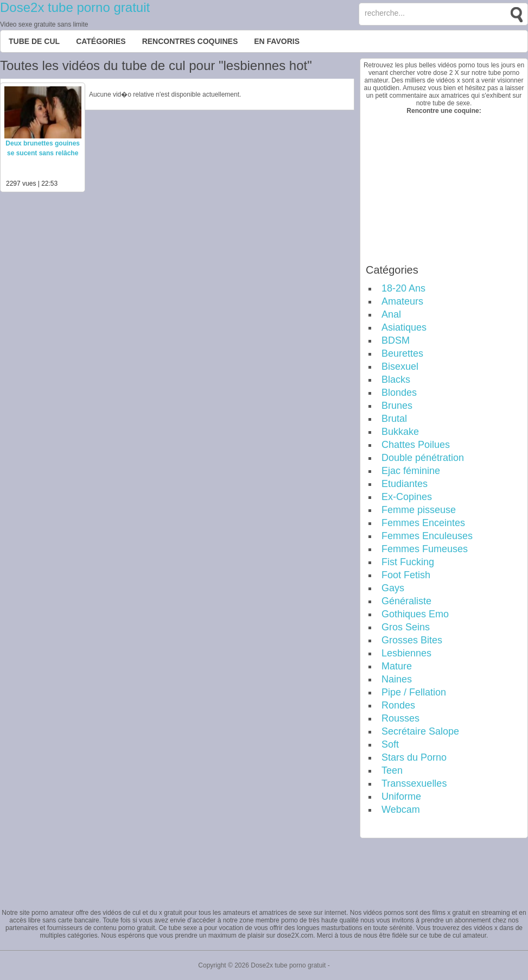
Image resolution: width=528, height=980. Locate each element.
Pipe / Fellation (414, 692)
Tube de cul (34, 41)
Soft (390, 744)
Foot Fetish (406, 575)
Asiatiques (404, 327)
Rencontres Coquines (190, 41)
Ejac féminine (411, 471)
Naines (397, 679)
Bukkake (400, 432)
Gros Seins (406, 627)
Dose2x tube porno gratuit (75, 7)
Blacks (396, 380)
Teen (392, 770)
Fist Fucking (408, 562)
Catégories (101, 41)
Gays (393, 588)
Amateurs (402, 301)
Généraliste (406, 601)
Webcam (401, 810)
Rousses (400, 718)
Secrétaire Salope (420, 731)
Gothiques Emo (415, 614)
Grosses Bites (412, 640)
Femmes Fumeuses (425, 549)
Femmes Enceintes (423, 523)
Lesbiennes (406, 653)
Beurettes (402, 353)
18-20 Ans (403, 288)
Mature (397, 666)
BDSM (396, 340)
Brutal (394, 419)
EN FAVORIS (277, 41)
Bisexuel (400, 366)
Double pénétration (423, 458)
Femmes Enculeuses (427, 536)
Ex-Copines (407, 497)
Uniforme (401, 796)
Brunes (397, 406)
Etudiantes (405, 484)
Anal (391, 314)
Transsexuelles (414, 783)
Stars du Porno (414, 757)
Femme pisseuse (419, 510)
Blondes (399, 393)
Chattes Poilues (416, 445)
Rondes (398, 705)
